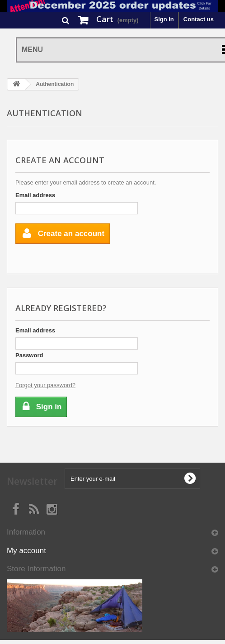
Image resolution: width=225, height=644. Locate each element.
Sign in (164, 19)
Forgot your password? (45, 385)
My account (26, 551)
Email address (35, 195)
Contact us (199, 19)
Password (29, 355)
